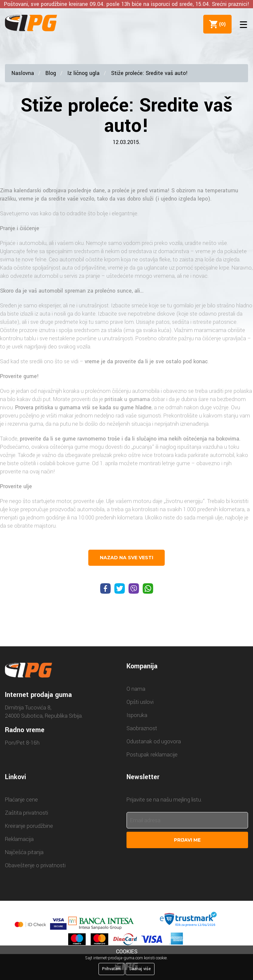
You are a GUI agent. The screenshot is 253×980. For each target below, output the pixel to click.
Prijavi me (187, 840)
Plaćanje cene (21, 800)
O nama (136, 689)
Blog (51, 73)
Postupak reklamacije (152, 755)
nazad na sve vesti (126, 558)
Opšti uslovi (140, 702)
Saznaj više (140, 969)
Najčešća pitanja (24, 852)
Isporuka (137, 715)
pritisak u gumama (127, 399)
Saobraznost (142, 728)
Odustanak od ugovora (154, 741)
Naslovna (23, 73)
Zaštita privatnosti (27, 813)
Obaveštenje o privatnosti (35, 865)
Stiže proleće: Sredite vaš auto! (149, 73)
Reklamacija (19, 839)
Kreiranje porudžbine (29, 826)
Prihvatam (112, 969)
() (220, 24)
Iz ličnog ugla (84, 73)
